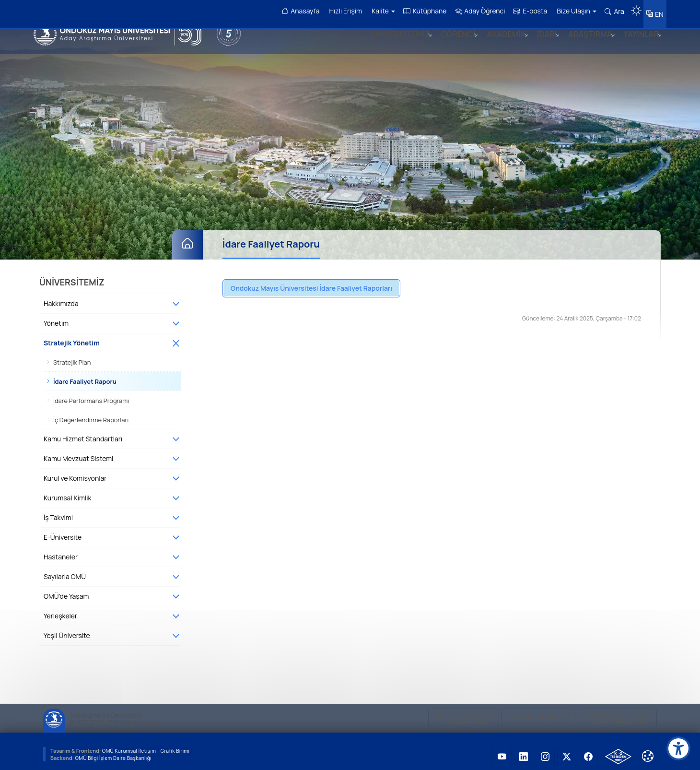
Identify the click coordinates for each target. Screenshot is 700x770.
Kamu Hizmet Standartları (83, 433)
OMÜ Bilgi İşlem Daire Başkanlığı (116, 752)
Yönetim (56, 317)
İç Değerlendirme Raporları (91, 414)
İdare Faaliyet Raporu (85, 376)
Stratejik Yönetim (72, 337)
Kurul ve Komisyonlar (75, 472)
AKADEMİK (498, 45)
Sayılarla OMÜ (65, 571)
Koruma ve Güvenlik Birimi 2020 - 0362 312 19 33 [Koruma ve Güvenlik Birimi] (617, 713)
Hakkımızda (61, 298)
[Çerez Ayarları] (648, 750)
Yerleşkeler (60, 610)
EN (657, 12)
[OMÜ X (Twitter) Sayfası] (567, 751)
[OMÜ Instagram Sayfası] (545, 751)
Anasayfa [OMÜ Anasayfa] (297, 11)
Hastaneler (61, 551)
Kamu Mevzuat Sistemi (78, 453)
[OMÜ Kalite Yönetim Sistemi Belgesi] (618, 751)
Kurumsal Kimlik (68, 492)
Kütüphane (421, 11)
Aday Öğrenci (476, 11)
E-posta (527, 11)
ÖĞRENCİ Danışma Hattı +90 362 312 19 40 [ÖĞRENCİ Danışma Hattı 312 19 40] (464, 713)
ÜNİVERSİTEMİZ (389, 45)
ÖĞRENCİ (449, 45)
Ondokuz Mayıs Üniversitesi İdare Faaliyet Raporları (311, 282)
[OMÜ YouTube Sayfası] (502, 751)
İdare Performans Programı (91, 395)
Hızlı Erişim (342, 11)
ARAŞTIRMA (586, 45)
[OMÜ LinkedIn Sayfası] (524, 751)
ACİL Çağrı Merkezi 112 (538, 712)
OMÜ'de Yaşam (66, 590)
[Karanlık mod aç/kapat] (632, 7)
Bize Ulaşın (573, 11)
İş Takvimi (58, 512)
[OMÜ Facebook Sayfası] (588, 751)
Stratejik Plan (72, 356)
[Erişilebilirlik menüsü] (678, 748)
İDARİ (541, 45)
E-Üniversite (63, 531)
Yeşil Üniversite (67, 630)
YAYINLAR (639, 45)
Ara (611, 11)
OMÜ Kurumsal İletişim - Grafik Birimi (149, 745)
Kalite (379, 11)
